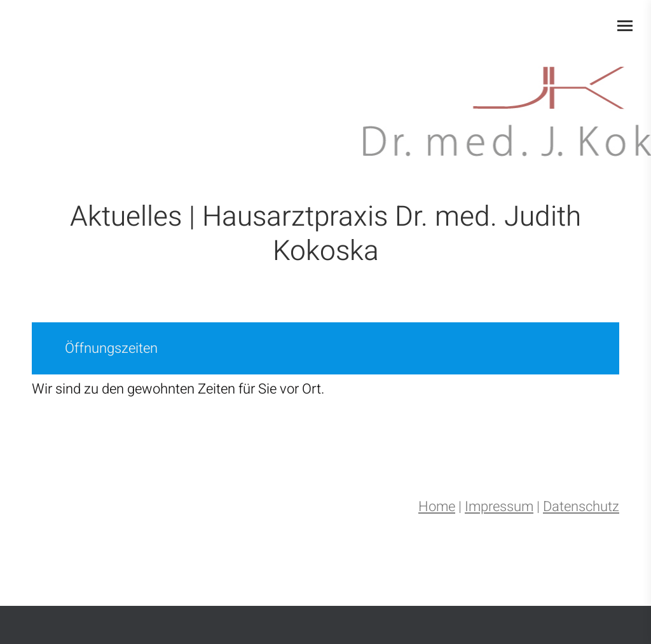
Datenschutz (581, 507)
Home (437, 507)
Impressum (499, 507)
